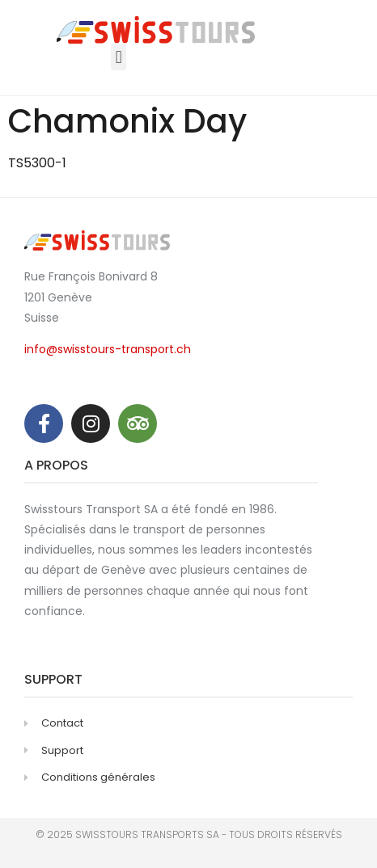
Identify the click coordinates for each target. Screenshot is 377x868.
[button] (119, 57)
